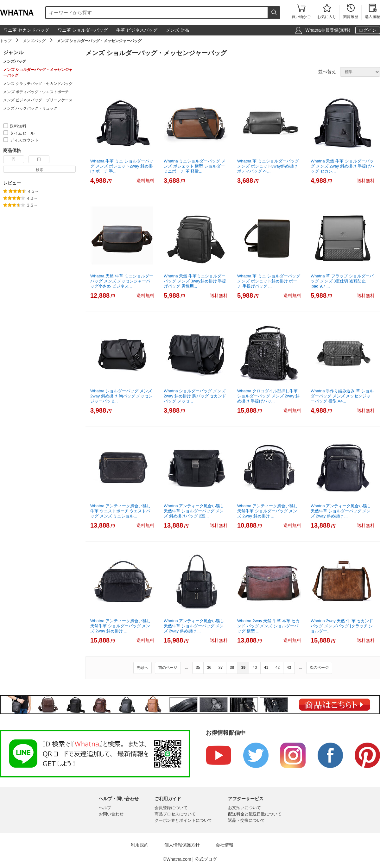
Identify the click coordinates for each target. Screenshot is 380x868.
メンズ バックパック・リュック (30, 108)
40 (255, 668)
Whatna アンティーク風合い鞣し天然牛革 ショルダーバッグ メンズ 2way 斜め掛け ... (267, 511)
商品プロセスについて (175, 814)
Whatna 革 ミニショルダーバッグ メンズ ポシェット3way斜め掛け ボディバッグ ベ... (268, 166)
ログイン (368, 30)
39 (243, 668)
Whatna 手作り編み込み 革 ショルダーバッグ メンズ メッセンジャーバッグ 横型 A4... (342, 396)
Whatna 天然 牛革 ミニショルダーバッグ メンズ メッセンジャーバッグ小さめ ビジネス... (122, 281)
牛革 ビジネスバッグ (137, 30)
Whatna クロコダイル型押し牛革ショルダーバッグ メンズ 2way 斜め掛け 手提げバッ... (268, 396)
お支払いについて (244, 808)
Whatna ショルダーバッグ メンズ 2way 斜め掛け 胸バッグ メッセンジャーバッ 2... (121, 396)
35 (198, 668)
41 (266, 668)
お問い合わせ (111, 814)
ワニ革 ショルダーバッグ (83, 30)
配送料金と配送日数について (255, 814)
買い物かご (301, 12)
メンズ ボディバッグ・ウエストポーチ (36, 92)
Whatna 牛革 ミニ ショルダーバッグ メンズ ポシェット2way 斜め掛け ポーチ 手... (122, 166)
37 (221, 668)
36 (209, 668)
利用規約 (140, 845)
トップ (6, 41)
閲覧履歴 (351, 12)
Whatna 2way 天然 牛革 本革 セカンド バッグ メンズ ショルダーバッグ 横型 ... (268, 626)
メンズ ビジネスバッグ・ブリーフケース (38, 100)
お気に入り (327, 12)
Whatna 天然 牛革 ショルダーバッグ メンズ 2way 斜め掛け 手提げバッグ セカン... (342, 166)
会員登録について (171, 808)
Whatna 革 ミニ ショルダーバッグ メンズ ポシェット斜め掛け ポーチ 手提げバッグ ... (269, 281)
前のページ (168, 668)
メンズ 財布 (178, 30)
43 (289, 668)
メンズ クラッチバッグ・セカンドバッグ (38, 84)
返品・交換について (247, 820)
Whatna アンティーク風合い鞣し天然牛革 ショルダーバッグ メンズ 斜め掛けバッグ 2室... (194, 511)
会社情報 (225, 845)
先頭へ (142, 668)
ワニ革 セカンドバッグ (26, 30)
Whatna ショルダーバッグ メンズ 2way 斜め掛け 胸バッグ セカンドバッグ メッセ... (195, 396)
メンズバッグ (34, 41)
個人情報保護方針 (182, 845)
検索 (40, 170)
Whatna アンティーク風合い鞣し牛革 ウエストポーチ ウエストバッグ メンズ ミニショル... (120, 511)
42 (278, 668)
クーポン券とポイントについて (183, 820)
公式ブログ (206, 859)
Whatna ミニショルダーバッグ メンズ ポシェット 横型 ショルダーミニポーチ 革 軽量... (195, 166)
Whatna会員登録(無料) (328, 30)
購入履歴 (372, 12)
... (187, 667)
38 (232, 668)
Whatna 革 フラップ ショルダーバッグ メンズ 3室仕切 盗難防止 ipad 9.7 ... (342, 281)
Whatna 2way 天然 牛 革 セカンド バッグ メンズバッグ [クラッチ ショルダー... (342, 626)
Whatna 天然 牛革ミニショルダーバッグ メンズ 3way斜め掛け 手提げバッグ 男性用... (195, 281)
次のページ (319, 668)
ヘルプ (105, 808)
